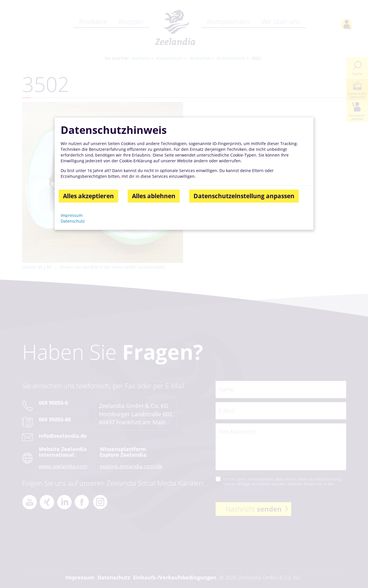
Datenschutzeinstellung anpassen (244, 196)
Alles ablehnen (154, 196)
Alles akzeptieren (88, 196)
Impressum (72, 216)
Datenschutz (73, 221)
